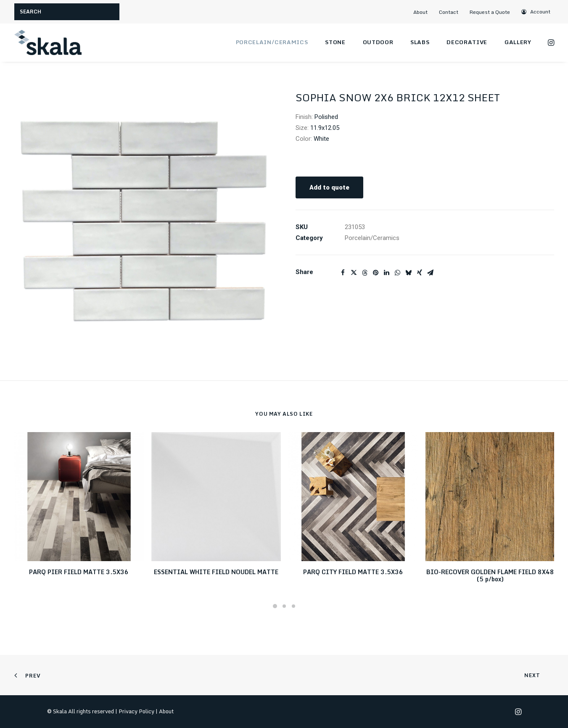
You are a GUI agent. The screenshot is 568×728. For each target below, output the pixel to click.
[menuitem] (424, 12)
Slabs (420, 42)
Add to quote (329, 187)
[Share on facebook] (343, 273)
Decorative (467, 42)
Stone (335, 42)
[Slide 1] (275, 606)
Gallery (518, 42)
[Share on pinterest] (376, 273)
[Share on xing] (420, 273)
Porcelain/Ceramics (272, 42)
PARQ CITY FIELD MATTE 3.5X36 (353, 572)
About (420, 12)
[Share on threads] (365, 273)
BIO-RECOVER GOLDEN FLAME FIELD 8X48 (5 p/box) (490, 575)
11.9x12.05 (325, 128)
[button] (536, 12)
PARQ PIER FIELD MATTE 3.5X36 (79, 572)
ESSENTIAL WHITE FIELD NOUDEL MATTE (216, 572)
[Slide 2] (284, 606)
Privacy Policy (136, 711)
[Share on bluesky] (409, 273)
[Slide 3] (293, 606)
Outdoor (378, 42)
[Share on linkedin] (387, 273)
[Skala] (48, 42)
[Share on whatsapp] (398, 273)
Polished (326, 117)
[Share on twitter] (354, 273)
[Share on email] (431, 273)
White (321, 139)
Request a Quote (490, 12)
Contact (449, 12)
